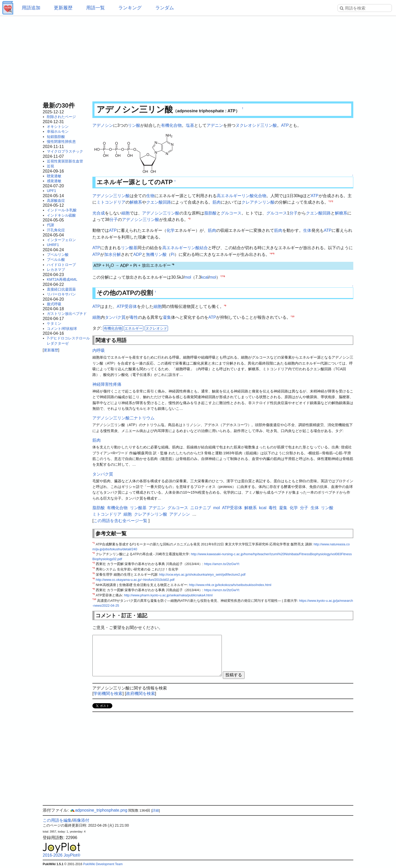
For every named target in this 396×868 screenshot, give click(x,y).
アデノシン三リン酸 (111, 196)
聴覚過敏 (54, 176)
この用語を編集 (57, 820)
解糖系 (136, 202)
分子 (294, 213)
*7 (221, 276)
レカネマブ (56, 270)
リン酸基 (129, 248)
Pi (173, 254)
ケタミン (54, 323)
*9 (225, 305)
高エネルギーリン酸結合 (185, 248)
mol (188, 277)
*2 (332, 201)
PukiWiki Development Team (103, 864)
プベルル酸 (56, 259)
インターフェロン (61, 240)
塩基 (190, 125)
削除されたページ (61, 117)
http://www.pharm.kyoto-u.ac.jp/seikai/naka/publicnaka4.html (168, 595)
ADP (138, 254)
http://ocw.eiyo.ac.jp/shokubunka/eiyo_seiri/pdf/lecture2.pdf (202, 574)
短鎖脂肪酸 (56, 137)
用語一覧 (96, 8)
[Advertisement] (198, 57)
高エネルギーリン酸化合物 (241, 196)
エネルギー (134, 328)
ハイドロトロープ (61, 265)
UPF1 (52, 191)
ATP (285, 125)
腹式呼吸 (54, 304)
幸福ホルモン (58, 131)
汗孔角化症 (56, 230)
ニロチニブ (201, 508)
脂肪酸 (210, 213)
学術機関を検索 (108, 693)
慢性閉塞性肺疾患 (61, 142)
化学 (171, 230)
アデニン (215, 125)
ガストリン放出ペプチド (67, 314)
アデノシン (103, 125)
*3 (189, 218)
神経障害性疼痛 (107, 384)
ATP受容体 (127, 306)
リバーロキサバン (61, 294)
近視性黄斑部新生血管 (65, 161)
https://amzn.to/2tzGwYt (222, 564)
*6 (173, 264)
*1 (330, 201)
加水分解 (113, 254)
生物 (150, 196)
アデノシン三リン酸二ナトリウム (123, 418)
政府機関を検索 (141, 693)
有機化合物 (171, 125)
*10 (292, 316)
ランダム (165, 8)
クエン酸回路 (159, 202)
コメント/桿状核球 (62, 329)
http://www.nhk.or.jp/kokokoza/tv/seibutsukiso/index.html (230, 585)
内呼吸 (99, 350)
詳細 (156, 810)
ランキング (130, 8)
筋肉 (217, 202)
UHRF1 (53, 245)
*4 (271, 253)
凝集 (167, 317)
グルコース (231, 213)
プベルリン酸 (58, 255)
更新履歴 (63, 8)
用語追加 (31, 8)
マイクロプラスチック (65, 151)
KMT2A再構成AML (62, 279)
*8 (224, 276)
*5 (273, 253)
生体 (307, 230)
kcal (205, 277)
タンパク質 (115, 317)
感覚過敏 (54, 181)
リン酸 (134, 125)
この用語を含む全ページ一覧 (120, 521)
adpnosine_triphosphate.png (99, 810)
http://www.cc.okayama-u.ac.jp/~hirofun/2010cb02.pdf (135, 580)
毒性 (134, 317)
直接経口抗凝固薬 (61, 289)
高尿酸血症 (56, 201)
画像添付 (81, 820)
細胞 (126, 213)
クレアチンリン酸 (258, 202)
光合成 (99, 213)
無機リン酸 (156, 254)
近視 (50, 166)
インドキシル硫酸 (61, 215)
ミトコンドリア (111, 202)
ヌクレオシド (156, 328)
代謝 (50, 225)
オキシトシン (58, 127)
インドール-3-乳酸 (62, 210)
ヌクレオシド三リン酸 (256, 125)
